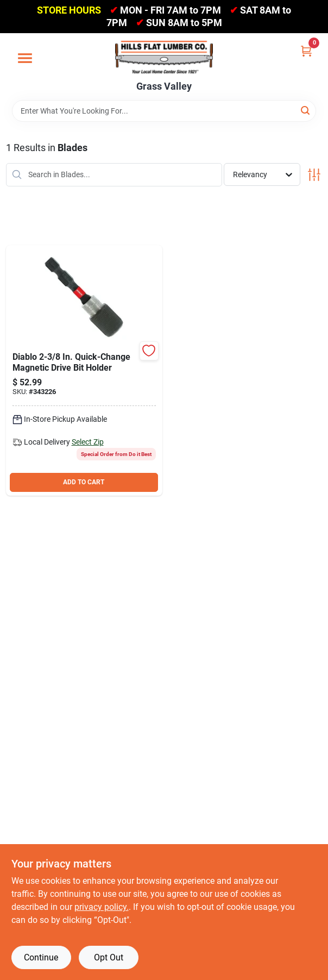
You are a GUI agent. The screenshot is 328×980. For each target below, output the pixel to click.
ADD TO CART (84, 482)
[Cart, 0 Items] (306, 51)
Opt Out (109, 957)
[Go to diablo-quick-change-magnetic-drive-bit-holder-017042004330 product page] (84, 370)
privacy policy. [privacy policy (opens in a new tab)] (102, 907)
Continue (41, 957)
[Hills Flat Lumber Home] (164, 57)
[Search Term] (164, 111)
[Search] (306, 110)
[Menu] (25, 58)
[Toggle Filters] (314, 175)
